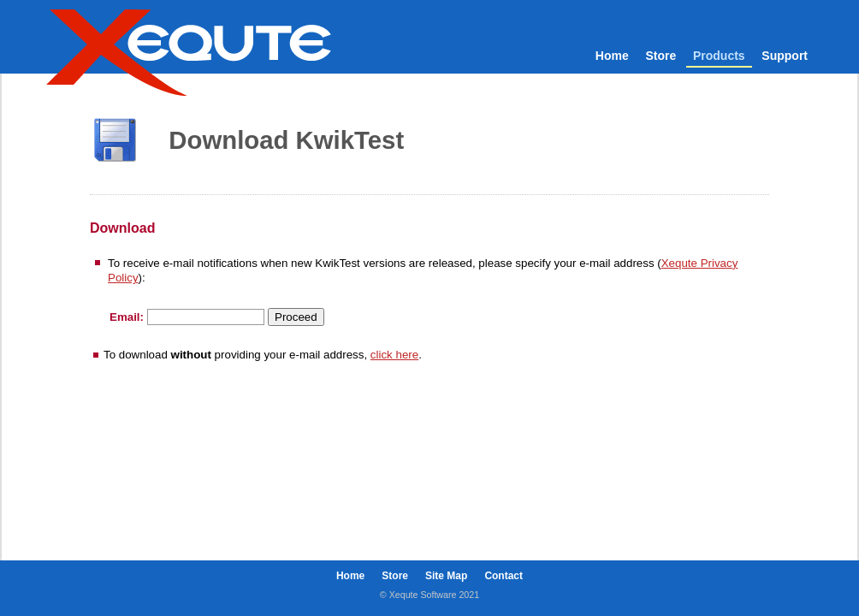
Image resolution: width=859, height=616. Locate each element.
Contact (504, 576)
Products (719, 56)
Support (785, 56)
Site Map (446, 576)
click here (394, 355)
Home (612, 56)
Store (661, 56)
